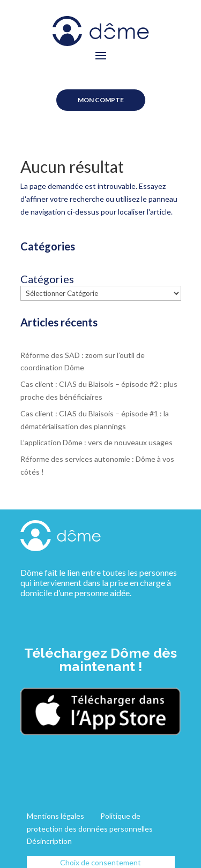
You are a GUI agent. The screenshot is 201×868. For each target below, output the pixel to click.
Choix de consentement (100, 862)
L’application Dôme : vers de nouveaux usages (96, 442)
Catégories (47, 279)
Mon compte (101, 100)
